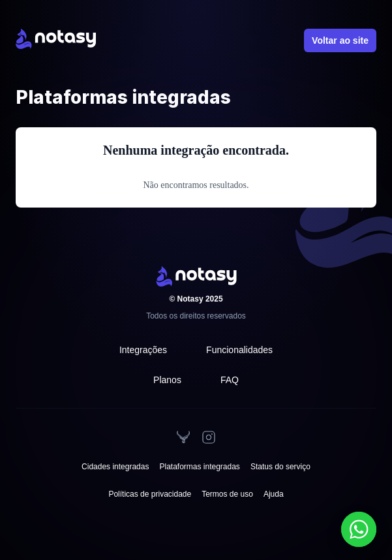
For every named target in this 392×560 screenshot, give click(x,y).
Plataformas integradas (199, 467)
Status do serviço (280, 467)
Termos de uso (227, 494)
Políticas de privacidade (150, 494)
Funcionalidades (239, 350)
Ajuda (274, 494)
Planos (167, 380)
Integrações (143, 350)
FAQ (230, 380)
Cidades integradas (115, 467)
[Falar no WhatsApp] (359, 529)
